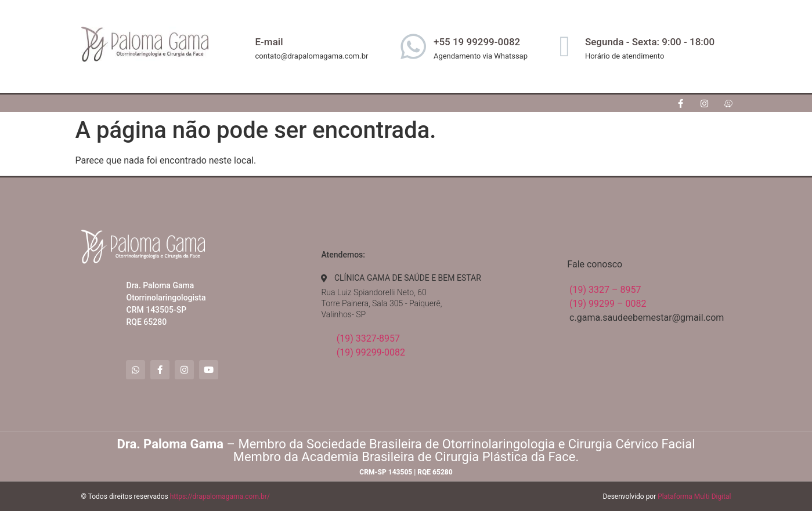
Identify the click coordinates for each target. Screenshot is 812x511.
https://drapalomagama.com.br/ (220, 496)
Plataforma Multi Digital (694, 496)
